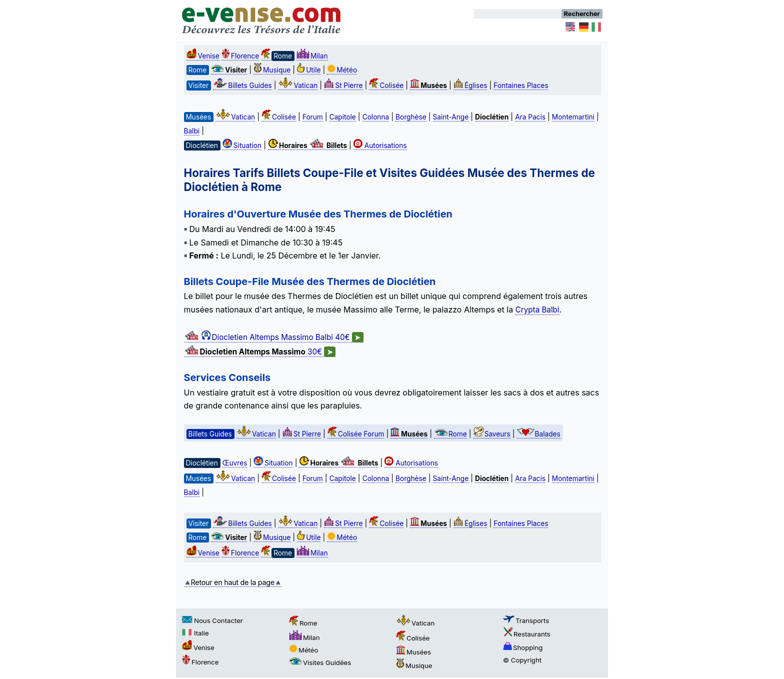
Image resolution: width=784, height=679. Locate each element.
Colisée (386, 85)
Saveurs (492, 434)
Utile (309, 70)
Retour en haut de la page (233, 582)
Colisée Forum (356, 434)
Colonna (376, 117)
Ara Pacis (530, 117)
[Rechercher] (518, 14)
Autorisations (380, 145)
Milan (312, 56)
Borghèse (411, 117)
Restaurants (527, 634)
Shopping (523, 647)
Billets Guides (242, 85)
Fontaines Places (521, 85)
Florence (240, 56)
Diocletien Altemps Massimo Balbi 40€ (274, 337)
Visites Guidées (320, 662)
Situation (242, 145)
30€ (260, 352)
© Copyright (522, 660)
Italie (195, 633)
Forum (313, 117)
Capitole (343, 117)
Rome (450, 434)
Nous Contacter (212, 620)
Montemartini (573, 117)
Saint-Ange (451, 117)
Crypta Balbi (537, 310)
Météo (342, 70)
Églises (470, 85)
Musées (413, 652)
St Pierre (343, 85)
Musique (272, 70)
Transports (526, 620)
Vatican (298, 85)
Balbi (192, 131)
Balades (539, 434)
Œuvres (235, 463)
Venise (203, 56)
